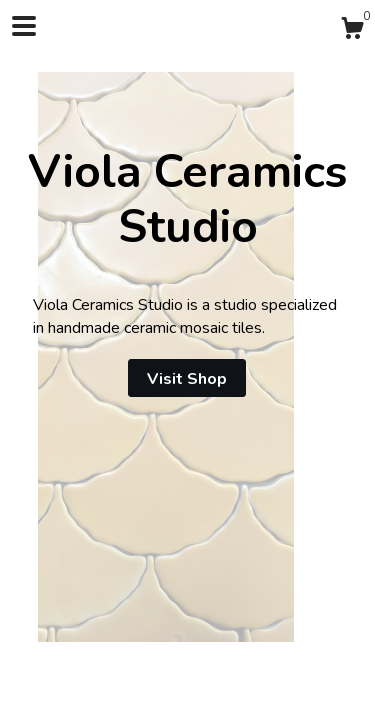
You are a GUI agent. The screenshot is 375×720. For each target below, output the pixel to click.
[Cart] (352, 31)
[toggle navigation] (24, 26)
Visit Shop (187, 379)
